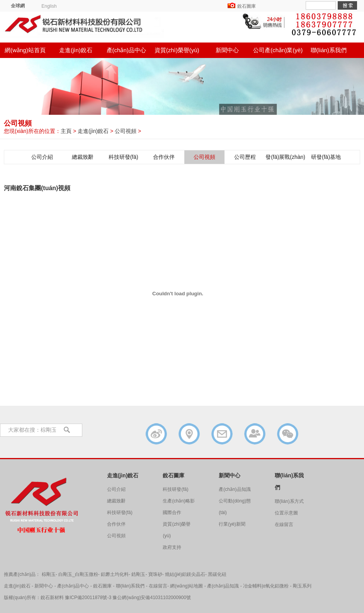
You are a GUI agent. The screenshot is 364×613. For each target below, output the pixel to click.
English (49, 6)
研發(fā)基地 (326, 157)
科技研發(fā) (123, 157)
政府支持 (172, 547)
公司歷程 (245, 157)
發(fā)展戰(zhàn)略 (285, 159)
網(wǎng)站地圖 (186, 586)
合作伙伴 (164, 157)
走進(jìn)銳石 (76, 50)
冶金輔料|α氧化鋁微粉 (266, 586)
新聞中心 (227, 50)
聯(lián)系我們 (329, 50)
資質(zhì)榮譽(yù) (177, 50)
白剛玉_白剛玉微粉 (78, 574)
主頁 (66, 131)
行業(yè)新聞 (232, 524)
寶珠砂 (155, 574)
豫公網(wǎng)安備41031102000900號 (151, 598)
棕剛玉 (49, 574)
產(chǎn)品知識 (235, 489)
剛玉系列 (302, 586)
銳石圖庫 (247, 6)
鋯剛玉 (138, 574)
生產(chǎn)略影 (179, 501)
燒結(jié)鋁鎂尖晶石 (185, 574)
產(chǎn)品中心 (126, 50)
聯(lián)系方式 (289, 501)
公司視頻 (126, 131)
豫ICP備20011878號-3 (88, 598)
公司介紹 (42, 157)
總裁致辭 (83, 157)
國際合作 (172, 513)
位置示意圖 (286, 513)
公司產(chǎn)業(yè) (278, 50)
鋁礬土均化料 (115, 574)
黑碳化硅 (217, 574)
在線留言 (284, 524)
